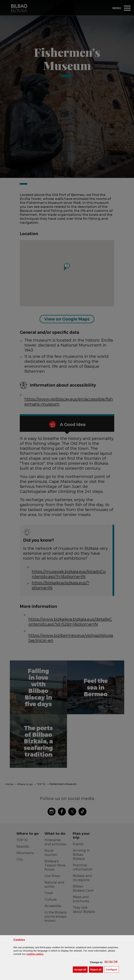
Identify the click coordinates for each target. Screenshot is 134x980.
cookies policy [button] (35, 954)
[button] (106, 962)
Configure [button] (112, 969)
